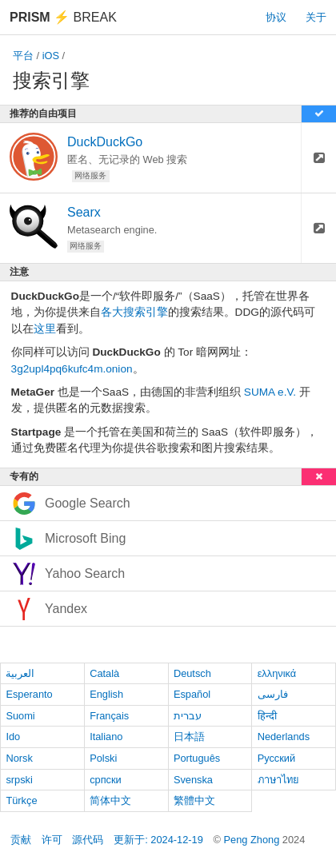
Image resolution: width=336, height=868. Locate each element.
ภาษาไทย (278, 780)
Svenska (193, 780)
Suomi (20, 716)
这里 (45, 329)
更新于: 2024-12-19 (158, 840)
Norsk (19, 758)
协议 (276, 17)
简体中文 (110, 800)
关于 (316, 17)
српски (106, 780)
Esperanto (29, 694)
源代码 (88, 840)
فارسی (273, 694)
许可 (52, 840)
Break (63, 17)
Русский (276, 758)
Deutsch (192, 673)
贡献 (21, 840)
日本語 (189, 737)
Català (104, 673)
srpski (19, 780)
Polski (103, 758)
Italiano (106, 737)
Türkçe (21, 800)
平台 (23, 56)
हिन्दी (267, 716)
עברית (188, 716)
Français (109, 716)
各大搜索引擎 (134, 312)
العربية (20, 673)
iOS (51, 56)
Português (197, 758)
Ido (13, 737)
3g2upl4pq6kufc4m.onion (72, 369)
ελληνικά (277, 673)
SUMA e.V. (270, 392)
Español (192, 694)
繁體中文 (194, 800)
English (106, 694)
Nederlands (284, 737)
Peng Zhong (253, 840)
